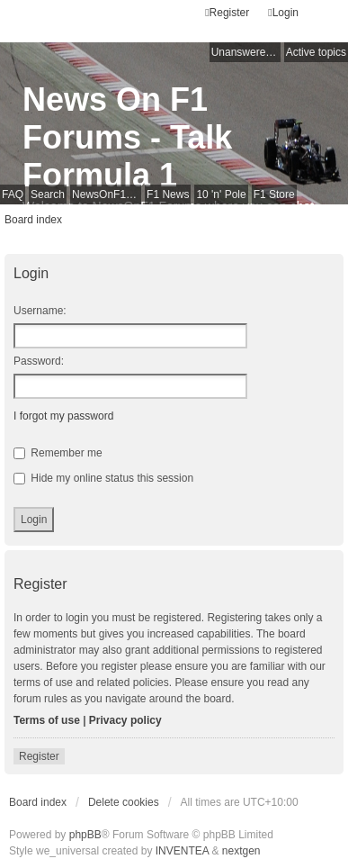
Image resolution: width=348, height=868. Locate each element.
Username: (40, 311)
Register (39, 756)
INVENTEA (182, 851)
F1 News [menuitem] (168, 194)
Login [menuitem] (283, 13)
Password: (39, 361)
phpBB (85, 835)
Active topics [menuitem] (316, 52)
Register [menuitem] (227, 13)
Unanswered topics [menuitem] (246, 52)
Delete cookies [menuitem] (124, 802)
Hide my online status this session (103, 478)
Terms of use (47, 720)
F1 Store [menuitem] (274, 194)
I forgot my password (63, 416)
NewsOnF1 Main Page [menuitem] (107, 194)
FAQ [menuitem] (13, 194)
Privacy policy (125, 720)
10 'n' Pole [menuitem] (221, 194)
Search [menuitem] (48, 194)
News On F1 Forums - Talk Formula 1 (127, 137)
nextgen (241, 851)
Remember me (58, 453)
